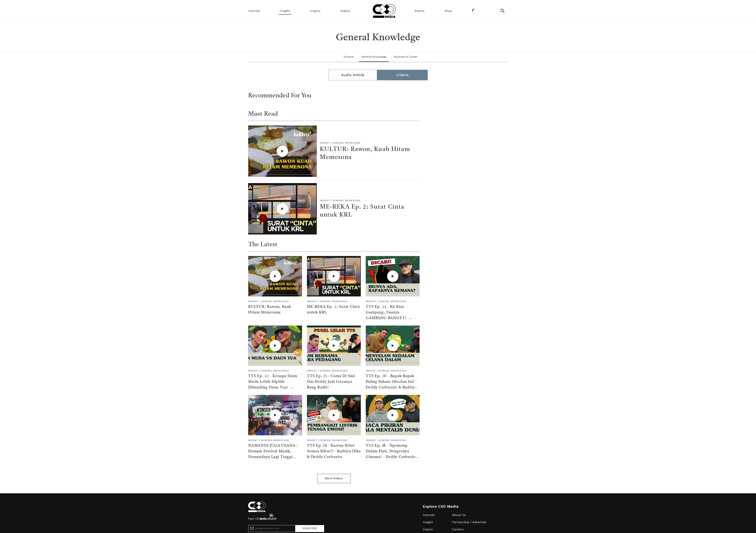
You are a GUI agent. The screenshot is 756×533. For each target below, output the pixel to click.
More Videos (334, 478)
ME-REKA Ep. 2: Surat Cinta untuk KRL (362, 211)
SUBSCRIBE (310, 528)
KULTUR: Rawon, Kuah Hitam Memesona (365, 153)
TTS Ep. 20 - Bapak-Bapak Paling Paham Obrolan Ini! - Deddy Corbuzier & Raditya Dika (391, 385)
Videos (345, 11)
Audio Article (353, 75)
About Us (459, 515)
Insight (285, 11)
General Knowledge (374, 57)
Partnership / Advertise (469, 522)
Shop (448, 11)
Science (349, 57)
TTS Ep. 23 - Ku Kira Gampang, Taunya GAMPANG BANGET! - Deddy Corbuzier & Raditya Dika (391, 318)
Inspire (315, 11)
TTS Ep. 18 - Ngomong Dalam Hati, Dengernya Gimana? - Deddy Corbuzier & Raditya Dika (391, 454)
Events (419, 11)
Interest (254, 11)
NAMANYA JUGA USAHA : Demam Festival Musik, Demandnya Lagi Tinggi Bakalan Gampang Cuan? (273, 454)
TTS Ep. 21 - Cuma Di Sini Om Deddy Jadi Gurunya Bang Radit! (331, 382)
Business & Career (406, 57)
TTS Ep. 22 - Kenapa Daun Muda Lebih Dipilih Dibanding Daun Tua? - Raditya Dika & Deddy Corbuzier (273, 388)
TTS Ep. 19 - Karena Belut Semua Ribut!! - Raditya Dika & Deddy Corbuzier (334, 451)
